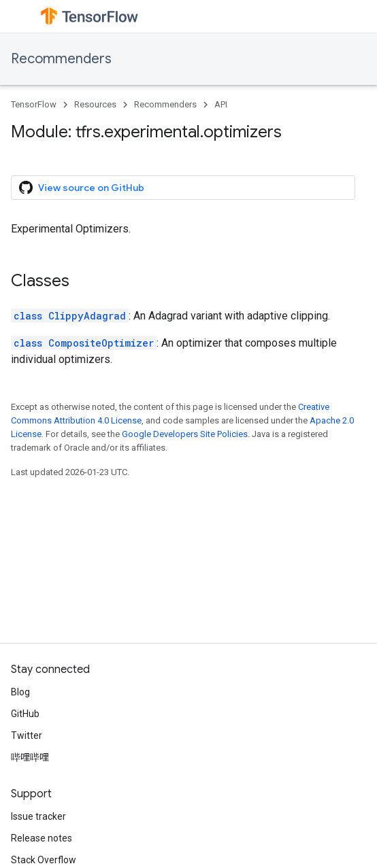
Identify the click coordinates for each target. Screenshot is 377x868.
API (221, 104)
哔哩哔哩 (30, 757)
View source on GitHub (82, 188)
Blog (20, 692)
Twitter (27, 735)
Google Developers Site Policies (185, 434)
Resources (95, 104)
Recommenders (61, 59)
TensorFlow (34, 104)
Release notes (42, 838)
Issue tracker (38, 816)
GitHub (25, 714)
